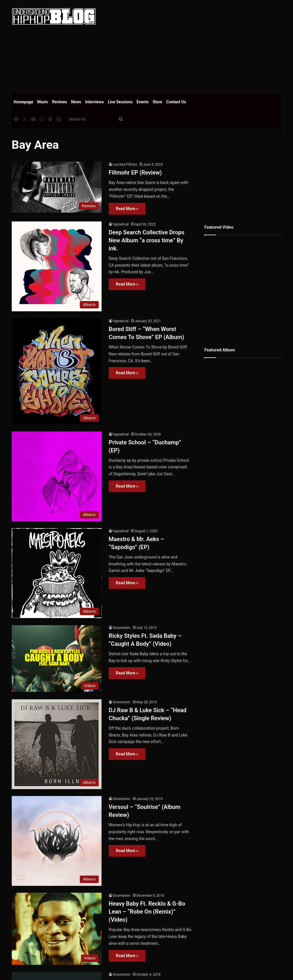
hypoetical (121, 224)
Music (43, 102)
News (76, 102)
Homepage (23, 102)
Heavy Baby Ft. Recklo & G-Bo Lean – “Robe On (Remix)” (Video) (147, 912)
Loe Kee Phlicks (125, 165)
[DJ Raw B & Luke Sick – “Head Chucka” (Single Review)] (57, 744)
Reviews (60, 102)
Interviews (95, 102)
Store (157, 102)
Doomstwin (122, 628)
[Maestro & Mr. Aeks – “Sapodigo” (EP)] (57, 573)
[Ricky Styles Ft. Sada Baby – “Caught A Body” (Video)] (57, 659)
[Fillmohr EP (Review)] (57, 187)
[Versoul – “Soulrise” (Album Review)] (57, 841)
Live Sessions (120, 102)
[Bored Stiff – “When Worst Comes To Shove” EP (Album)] (57, 371)
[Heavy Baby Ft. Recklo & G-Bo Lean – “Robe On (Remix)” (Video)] (57, 929)
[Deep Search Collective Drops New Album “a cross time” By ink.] (57, 266)
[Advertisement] (199, 46)
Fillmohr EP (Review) (135, 173)
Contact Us (176, 102)
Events (142, 102)
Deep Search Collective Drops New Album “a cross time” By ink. (146, 240)
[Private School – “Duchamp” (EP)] (57, 476)
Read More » (127, 209)
